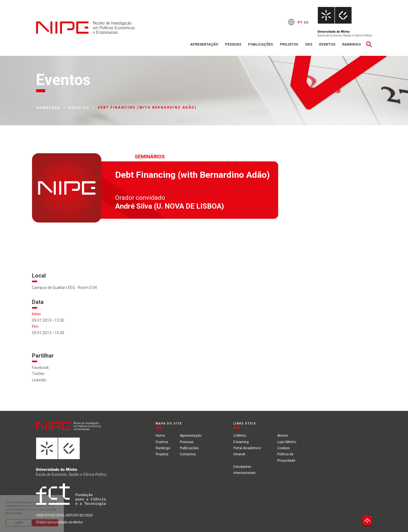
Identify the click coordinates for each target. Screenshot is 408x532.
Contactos (188, 454)
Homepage (48, 108)
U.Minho (240, 436)
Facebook (40, 368)
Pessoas (233, 44)
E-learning (241, 442)
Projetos (289, 44)
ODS (309, 44)
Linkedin (39, 380)
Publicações (260, 44)
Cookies (284, 448)
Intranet (239, 454)
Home (160, 436)
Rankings (352, 44)
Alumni (283, 436)
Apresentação (204, 44)
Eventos (327, 44)
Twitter (38, 374)
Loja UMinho (287, 442)
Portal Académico (247, 448)
